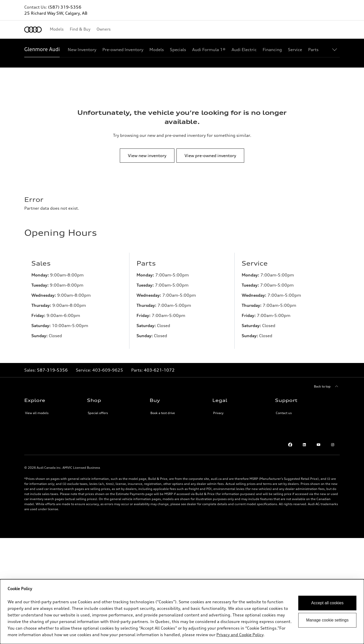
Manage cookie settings (327, 620)
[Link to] (108, 370)
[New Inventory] (82, 50)
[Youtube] (318, 445)
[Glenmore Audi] (42, 50)
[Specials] (178, 50)
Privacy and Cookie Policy (240, 635)
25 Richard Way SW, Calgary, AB (56, 13)
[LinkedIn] (304, 445)
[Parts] (313, 50)
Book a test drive (163, 413)
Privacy (218, 413)
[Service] (295, 50)
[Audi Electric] (244, 50)
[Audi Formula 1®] (209, 50)
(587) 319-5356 (65, 7)
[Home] (33, 30)
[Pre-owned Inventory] (123, 50)
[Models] (157, 50)
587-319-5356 (52, 370)
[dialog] (182, 612)
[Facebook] (290, 445)
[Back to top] (327, 387)
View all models (37, 413)
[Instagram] (333, 445)
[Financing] (272, 50)
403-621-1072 (159, 370)
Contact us (284, 413)
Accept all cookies (327, 603)
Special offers (98, 413)
